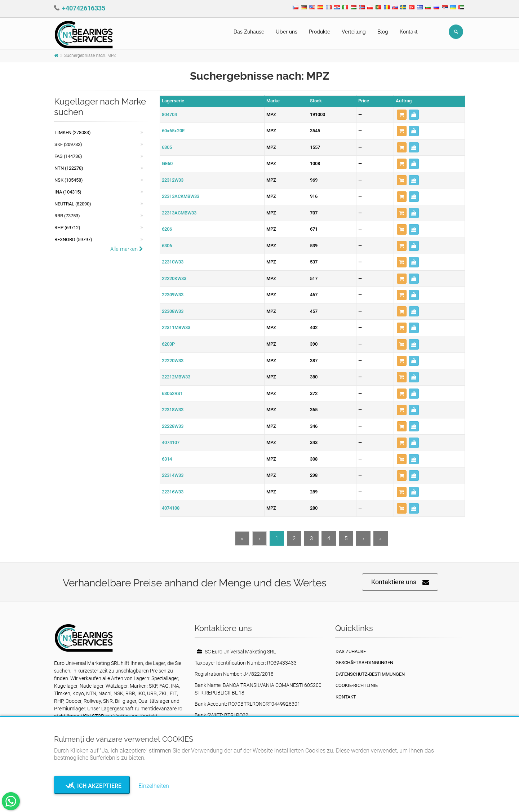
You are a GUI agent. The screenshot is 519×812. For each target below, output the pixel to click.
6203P (168, 344)
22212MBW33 (176, 377)
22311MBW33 (176, 327)
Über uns (287, 32)
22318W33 (173, 410)
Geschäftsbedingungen (364, 663)
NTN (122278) (69, 168)
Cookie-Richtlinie (357, 685)
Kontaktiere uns (400, 582)
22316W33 (173, 492)
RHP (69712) (67, 228)
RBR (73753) (67, 216)
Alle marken (127, 249)
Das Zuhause (249, 32)
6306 (167, 246)
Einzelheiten (154, 786)
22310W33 (173, 262)
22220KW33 (174, 278)
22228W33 (173, 426)
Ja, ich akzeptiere (92, 786)
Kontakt (409, 32)
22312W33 (173, 180)
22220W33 (173, 361)
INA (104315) (68, 192)
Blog (383, 32)
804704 (169, 114)
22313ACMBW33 (179, 213)
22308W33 (173, 311)
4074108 (171, 508)
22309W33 (173, 295)
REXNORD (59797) (73, 239)
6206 (167, 229)
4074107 (171, 442)
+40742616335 (84, 8)
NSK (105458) (69, 180)
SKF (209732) (68, 144)
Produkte (320, 32)
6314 (167, 459)
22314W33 (173, 475)
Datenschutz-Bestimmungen (370, 674)
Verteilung (354, 32)
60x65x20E (173, 131)
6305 (167, 147)
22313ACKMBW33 (181, 196)
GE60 (167, 163)
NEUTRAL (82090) (73, 204)
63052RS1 (172, 393)
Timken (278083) (73, 132)
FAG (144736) (68, 156)
